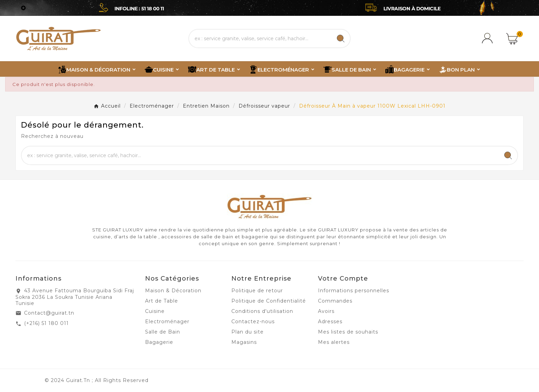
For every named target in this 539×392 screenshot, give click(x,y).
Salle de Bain (163, 332)
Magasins (244, 342)
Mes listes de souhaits (348, 332)
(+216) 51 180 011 (46, 323)
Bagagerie (159, 342)
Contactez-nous (253, 322)
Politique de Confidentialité (269, 301)
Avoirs (326, 311)
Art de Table (162, 301)
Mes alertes (334, 342)
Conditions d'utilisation (262, 311)
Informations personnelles (354, 291)
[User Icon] (488, 39)
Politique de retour (257, 291)
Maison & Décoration (173, 291)
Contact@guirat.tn (49, 313)
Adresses (330, 322)
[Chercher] (260, 39)
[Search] (341, 39)
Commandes (335, 301)
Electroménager (167, 322)
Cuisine (155, 311)
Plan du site (247, 332)
